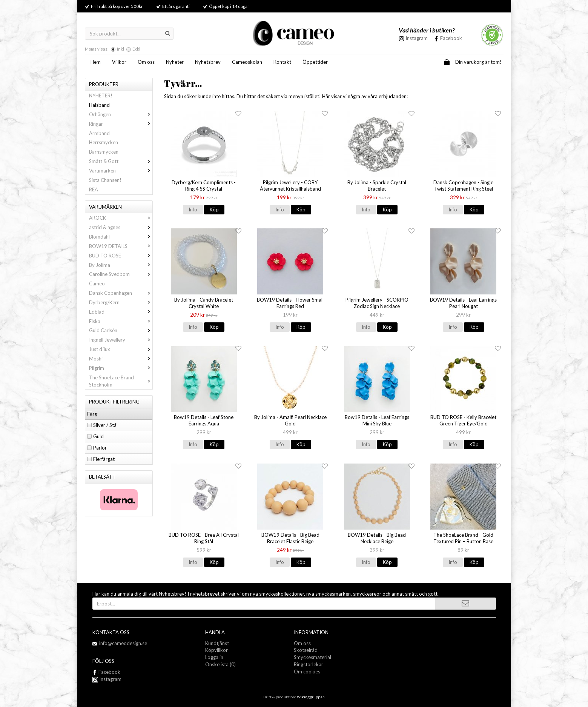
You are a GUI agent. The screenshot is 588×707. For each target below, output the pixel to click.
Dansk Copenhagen (121, 293)
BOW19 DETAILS (121, 246)
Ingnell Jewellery (121, 340)
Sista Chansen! (105, 180)
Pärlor (100, 448)
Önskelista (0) (220, 664)
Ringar (121, 124)
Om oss (146, 62)
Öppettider (315, 62)
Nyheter (175, 62)
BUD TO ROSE (121, 256)
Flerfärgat (104, 459)
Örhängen (121, 114)
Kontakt (282, 62)
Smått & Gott (121, 161)
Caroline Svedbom (121, 274)
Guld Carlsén (121, 330)
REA (94, 189)
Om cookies (307, 672)
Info (193, 209)
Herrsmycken (104, 142)
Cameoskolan (247, 62)
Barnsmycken (104, 152)
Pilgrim (121, 368)
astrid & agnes (121, 227)
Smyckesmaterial (312, 657)
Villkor (119, 62)
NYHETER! (101, 95)
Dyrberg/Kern (121, 302)
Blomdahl (121, 237)
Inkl (121, 49)
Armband (99, 133)
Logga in (214, 657)
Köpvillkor (216, 650)
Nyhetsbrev (208, 62)
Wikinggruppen (311, 697)
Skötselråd (306, 650)
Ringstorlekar (309, 664)
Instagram (107, 679)
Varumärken (121, 171)
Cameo (97, 283)
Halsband (99, 105)
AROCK (121, 218)
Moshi (121, 359)
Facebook (451, 38)
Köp (214, 209)
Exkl (136, 49)
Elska (121, 321)
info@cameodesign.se (123, 643)
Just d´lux (121, 349)
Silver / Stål (105, 425)
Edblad (121, 312)
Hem (96, 62)
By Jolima (121, 265)
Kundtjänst (217, 643)
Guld (98, 436)
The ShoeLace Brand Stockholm (121, 381)
